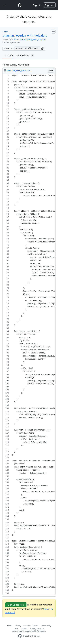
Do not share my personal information (29, 631)
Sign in (37, 5)
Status (36, 626)
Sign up (50, 5)
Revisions (25, 55)
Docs (16, 629)
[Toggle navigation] (4, 5)
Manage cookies (37, 629)
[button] (43, 48)
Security (27, 626)
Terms (10, 626)
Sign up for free (16, 605)
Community (46, 626)
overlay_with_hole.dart (31, 35)
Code (8, 55)
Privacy (18, 626)
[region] (29, 335)
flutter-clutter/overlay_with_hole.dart (30, 40)
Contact (24, 629)
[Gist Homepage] (20, 5)
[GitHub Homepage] (20, 636)
